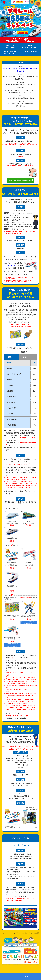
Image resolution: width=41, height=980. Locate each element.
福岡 (12, 357)
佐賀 (27, 357)
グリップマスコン (12, 265)
